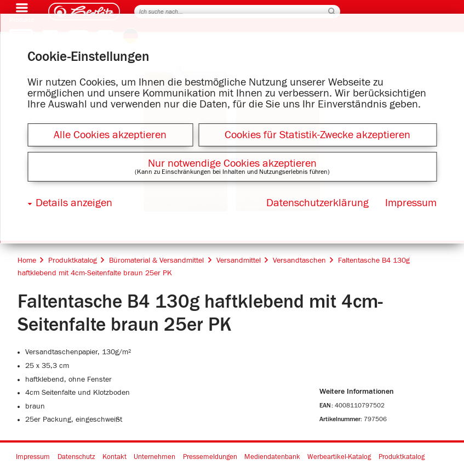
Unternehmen (154, 457)
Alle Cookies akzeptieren (110, 135)
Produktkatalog (402, 457)
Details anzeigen (74, 203)
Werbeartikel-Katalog (339, 457)
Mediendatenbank (272, 457)
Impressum (33, 457)
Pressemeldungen (210, 457)
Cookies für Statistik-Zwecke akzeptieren (317, 135)
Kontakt (114, 457)
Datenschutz (76, 457)
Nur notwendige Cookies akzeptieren (232, 163)
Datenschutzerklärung (317, 203)
